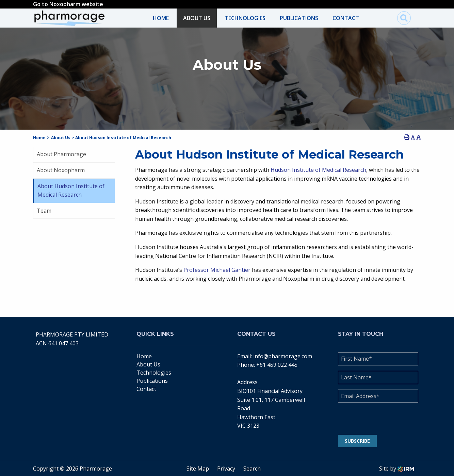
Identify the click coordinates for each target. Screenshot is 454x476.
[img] (404, 18)
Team (44, 211)
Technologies (245, 18)
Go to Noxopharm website (68, 4)
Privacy (226, 469)
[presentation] (379, 419)
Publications (299, 18)
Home (161, 18)
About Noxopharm (61, 170)
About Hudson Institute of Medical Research (71, 191)
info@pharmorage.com (283, 356)
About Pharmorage (61, 154)
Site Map (198, 469)
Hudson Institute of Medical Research (318, 170)
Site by (397, 469)
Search (252, 469)
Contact (346, 18)
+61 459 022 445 (277, 365)
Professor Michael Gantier (217, 270)
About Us (197, 18)
